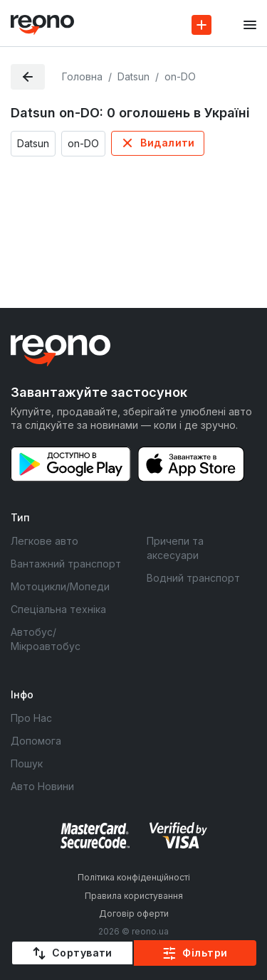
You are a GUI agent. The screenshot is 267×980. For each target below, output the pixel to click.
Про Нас (31, 718)
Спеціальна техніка (58, 609)
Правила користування (134, 896)
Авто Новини (42, 786)
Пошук (27, 763)
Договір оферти (134, 914)
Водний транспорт (193, 578)
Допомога (36, 741)
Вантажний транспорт (66, 564)
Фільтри (205, 953)
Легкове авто (44, 541)
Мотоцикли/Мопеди (60, 586)
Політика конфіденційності (134, 877)
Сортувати (82, 953)
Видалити (167, 143)
